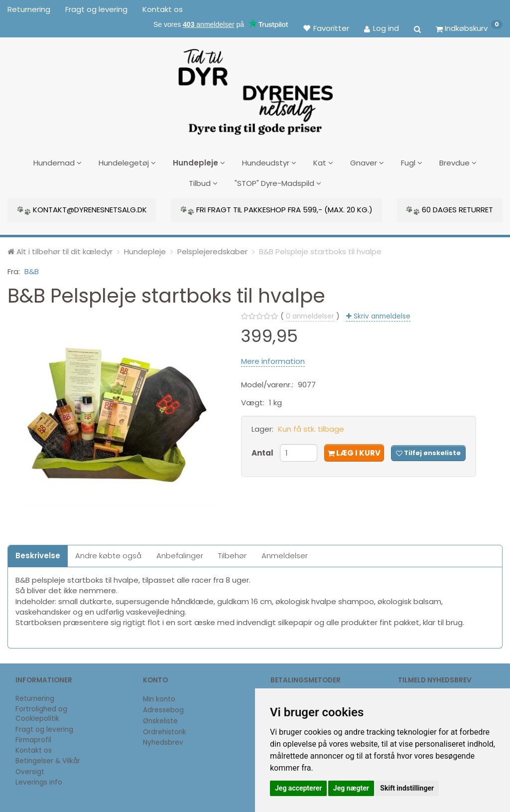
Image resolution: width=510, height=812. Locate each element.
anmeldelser (310, 314)
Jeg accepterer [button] (298, 788)
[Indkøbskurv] (469, 28)
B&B (32, 269)
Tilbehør (232, 553)
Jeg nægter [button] (351, 788)
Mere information (273, 359)
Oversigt (30, 769)
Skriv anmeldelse (381, 314)
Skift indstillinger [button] (407, 788)
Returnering (29, 9)
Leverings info (39, 780)
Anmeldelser (285, 553)
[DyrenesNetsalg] (255, 88)
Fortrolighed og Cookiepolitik (41, 711)
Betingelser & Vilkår (48, 758)
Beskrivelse (38, 553)
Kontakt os (163, 9)
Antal (263, 450)
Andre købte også (108, 553)
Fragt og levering (96, 9)
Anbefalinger (180, 553)
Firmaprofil (33, 737)
